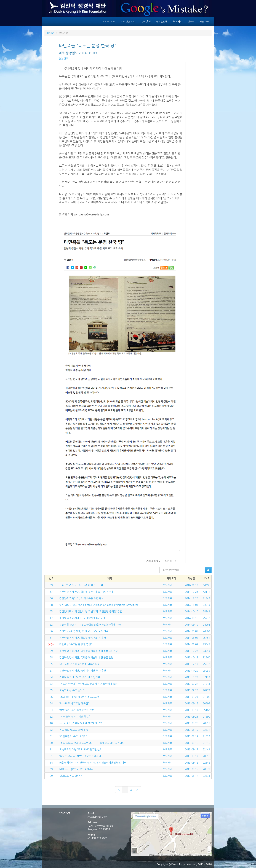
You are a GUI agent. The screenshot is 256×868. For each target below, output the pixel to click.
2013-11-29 (191, 671)
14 (51, 763)
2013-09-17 (191, 710)
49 (51, 769)
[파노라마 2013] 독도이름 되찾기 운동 (80, 664)
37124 (206, 677)
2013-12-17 (191, 664)
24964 (206, 631)
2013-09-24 (191, 684)
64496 (206, 585)
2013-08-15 (191, 769)
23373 (206, 776)
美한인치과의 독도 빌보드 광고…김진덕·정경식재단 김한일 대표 (93, 763)
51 (51, 736)
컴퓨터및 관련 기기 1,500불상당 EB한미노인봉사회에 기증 (90, 625)
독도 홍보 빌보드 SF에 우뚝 (74, 730)
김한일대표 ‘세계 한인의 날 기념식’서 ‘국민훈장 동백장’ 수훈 (91, 612)
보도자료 (178, 22)
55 (51, 690)
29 (51, 776)
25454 (206, 638)
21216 (206, 743)
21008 (206, 697)
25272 (206, 664)
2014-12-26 (191, 592)
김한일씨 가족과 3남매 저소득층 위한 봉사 (82, 598)
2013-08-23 (191, 717)
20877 (206, 769)
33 (51, 684)
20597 (206, 704)
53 (51, 710)
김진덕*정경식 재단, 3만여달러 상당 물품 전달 (84, 631)
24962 (206, 625)
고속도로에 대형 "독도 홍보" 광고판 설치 (81, 750)
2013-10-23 (191, 677)
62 (51, 625)
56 (51, 697)
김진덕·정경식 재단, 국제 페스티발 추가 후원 (83, 671)
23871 (206, 730)
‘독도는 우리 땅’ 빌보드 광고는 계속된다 (80, 756)
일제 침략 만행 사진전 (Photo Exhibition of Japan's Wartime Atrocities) (99, 605)
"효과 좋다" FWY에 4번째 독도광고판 (79, 697)
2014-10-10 (191, 612)
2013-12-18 (191, 658)
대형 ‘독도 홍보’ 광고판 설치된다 (76, 769)
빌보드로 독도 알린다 (70, 776)
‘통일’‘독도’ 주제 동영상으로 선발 (77, 710)
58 (51, 658)
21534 (206, 736)
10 (51, 723)
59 (51, 651)
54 (51, 704)
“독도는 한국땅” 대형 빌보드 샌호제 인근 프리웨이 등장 (88, 684)
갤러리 (191, 22)
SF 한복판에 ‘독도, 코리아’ (73, 736)
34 (51, 677)
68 (51, 605)
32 (51, 730)
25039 (206, 671)
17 (51, 618)
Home (51, 33)
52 (51, 717)
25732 (206, 618)
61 (51, 638)
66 (51, 598)
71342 (206, 598)
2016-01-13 (191, 585)
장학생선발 (162, 22)
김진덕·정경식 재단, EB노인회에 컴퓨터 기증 (82, 618)
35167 (206, 710)
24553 (206, 651)
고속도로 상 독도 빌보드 (72, 690)
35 (51, 664)
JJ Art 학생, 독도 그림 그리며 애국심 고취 (81, 585)
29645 (206, 644)
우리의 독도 (109, 22)
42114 (206, 592)
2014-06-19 (191, 618)
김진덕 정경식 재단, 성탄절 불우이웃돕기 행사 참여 (86, 592)
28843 (206, 612)
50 (51, 743)
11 (51, 750)
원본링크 (63, 59)
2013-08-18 (191, 743)
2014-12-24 (191, 598)
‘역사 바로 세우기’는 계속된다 (75, 704)
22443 (206, 750)
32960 (206, 658)
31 (51, 756)
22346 (206, 763)
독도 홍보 (146, 22)
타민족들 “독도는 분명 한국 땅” (76, 644)
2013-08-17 (191, 750)
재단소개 (204, 22)
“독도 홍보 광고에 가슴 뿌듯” (75, 717)
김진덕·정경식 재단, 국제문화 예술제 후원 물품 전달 (86, 658)
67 (51, 592)
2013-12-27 (191, 651)
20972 (206, 690)
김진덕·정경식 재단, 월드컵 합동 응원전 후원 (83, 638)
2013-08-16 (191, 763)
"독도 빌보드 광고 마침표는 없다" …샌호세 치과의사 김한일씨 (92, 743)
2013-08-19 (191, 730)
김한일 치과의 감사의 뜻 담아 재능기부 (80, 677)
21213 (206, 684)
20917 (206, 723)
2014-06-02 (191, 631)
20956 (206, 756)
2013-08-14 (191, 776)
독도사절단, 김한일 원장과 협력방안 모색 (81, 723)
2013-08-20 (191, 723)
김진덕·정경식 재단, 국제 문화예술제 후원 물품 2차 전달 (89, 651)
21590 (206, 717)
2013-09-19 (191, 704)
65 (51, 612)
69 (51, 585)
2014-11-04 (191, 605)
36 (51, 631)
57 (51, 671)
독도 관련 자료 (128, 22)
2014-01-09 (191, 644)
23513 (206, 605)
